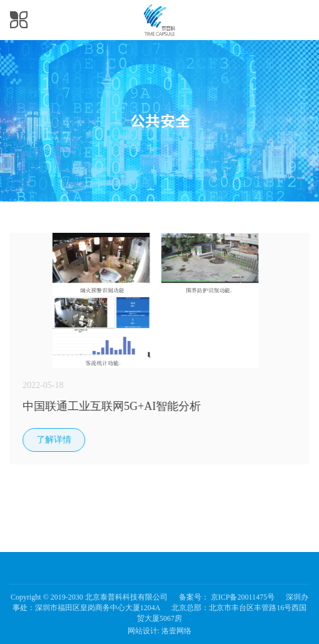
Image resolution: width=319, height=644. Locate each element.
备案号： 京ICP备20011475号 (227, 597)
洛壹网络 (176, 631)
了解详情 (55, 440)
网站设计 (143, 631)
